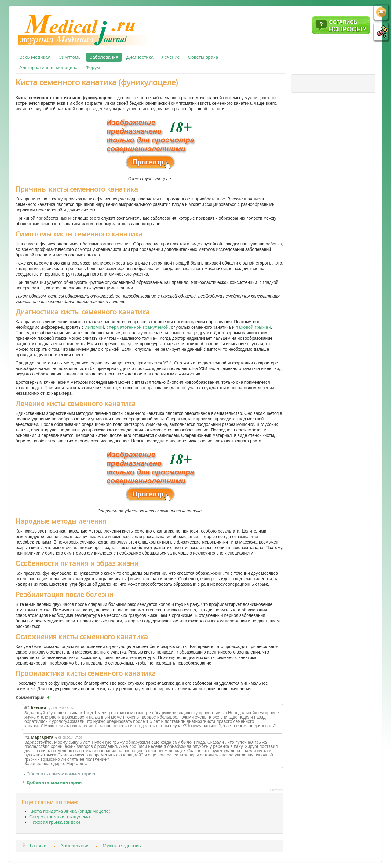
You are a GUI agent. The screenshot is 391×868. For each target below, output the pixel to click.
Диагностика (140, 57)
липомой (94, 327)
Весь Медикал (35, 57)
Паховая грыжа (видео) (55, 822)
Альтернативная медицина (48, 67)
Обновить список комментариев (62, 774)
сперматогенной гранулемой (137, 327)
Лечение (171, 57)
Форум (93, 67)
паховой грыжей (253, 327)
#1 (27, 737)
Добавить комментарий (54, 782)
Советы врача (203, 57)
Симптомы (70, 57)
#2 (27, 708)
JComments (276, 790)
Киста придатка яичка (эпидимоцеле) (70, 811)
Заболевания (104, 57)
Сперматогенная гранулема (60, 817)
